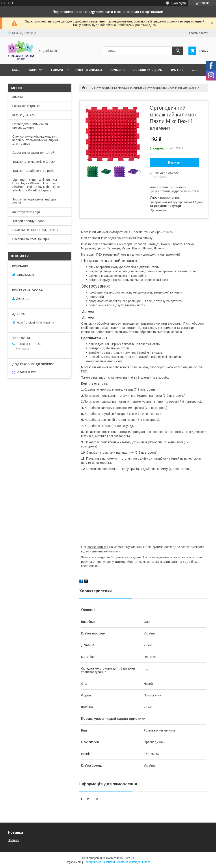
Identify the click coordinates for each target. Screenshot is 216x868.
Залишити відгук (147, 70)
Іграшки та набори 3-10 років (33, 171)
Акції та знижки (89, 70)
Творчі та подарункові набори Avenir (34, 201)
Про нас (177, 70)
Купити (174, 162)
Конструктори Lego (26, 212)
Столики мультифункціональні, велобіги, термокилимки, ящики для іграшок (35, 140)
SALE (16, 70)
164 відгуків (178, 3)
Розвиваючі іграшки (26, 106)
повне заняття (98, 547)
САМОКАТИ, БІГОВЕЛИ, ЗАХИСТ (36, 230)
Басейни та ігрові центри (31, 239)
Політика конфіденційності (134, 862)
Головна (117, 70)
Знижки (18, 97)
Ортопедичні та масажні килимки (118, 88)
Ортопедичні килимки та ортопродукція (30, 126)
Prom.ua (129, 858)
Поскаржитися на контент (99, 862)
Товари (57, 70)
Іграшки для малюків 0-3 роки (34, 162)
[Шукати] (178, 51)
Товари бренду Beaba (28, 221)
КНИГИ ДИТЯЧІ (24, 115)
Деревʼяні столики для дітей (33, 153)
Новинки (35, 70)
